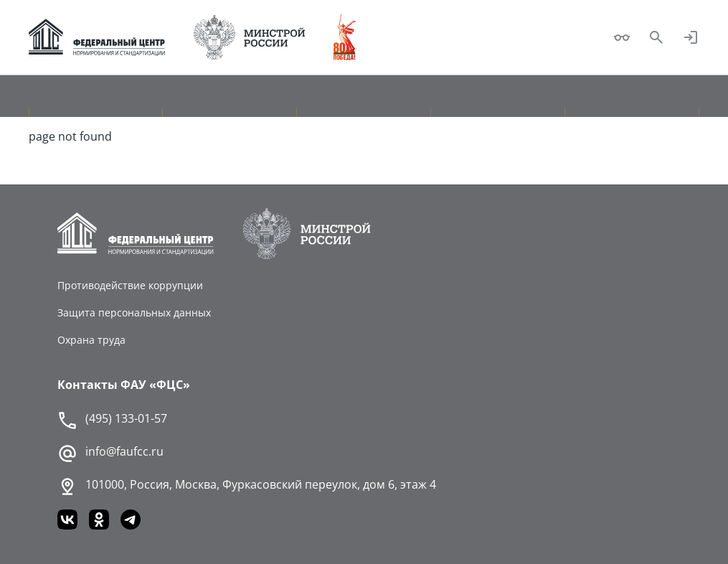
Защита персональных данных (134, 312)
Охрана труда (91, 340)
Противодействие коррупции (130, 285)
